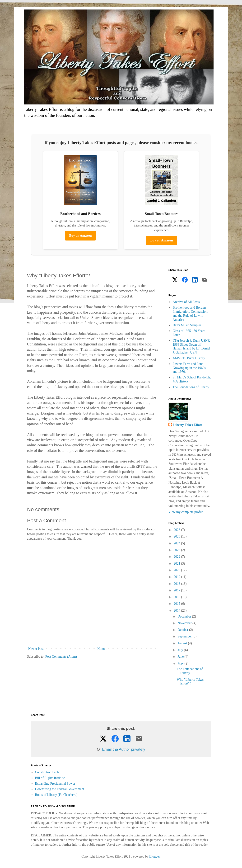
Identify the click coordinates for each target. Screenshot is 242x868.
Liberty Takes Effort (188, 425)
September (185, 636)
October (183, 630)
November (185, 623)
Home (101, 649)
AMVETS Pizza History (189, 358)
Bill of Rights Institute (50, 778)
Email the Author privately (123, 749)
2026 (177, 530)
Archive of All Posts (186, 302)
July (181, 650)
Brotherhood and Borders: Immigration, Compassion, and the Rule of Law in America (191, 314)
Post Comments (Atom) (61, 657)
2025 (177, 536)
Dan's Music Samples (187, 325)
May (181, 663)
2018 (177, 584)
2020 (177, 570)
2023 (177, 550)
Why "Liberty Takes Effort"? (190, 682)
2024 (177, 543)
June (181, 657)
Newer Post (36, 649)
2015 (177, 604)
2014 (177, 611)
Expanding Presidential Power (55, 784)
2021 (177, 564)
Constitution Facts (47, 772)
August (183, 643)
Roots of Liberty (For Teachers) (56, 795)
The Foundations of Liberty (191, 387)
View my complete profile (186, 512)
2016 (177, 597)
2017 (177, 590)
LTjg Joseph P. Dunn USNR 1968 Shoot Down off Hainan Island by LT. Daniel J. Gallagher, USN (191, 347)
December (185, 616)
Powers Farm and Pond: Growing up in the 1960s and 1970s (189, 368)
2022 (177, 557)
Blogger (154, 856)
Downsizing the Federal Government (60, 789)
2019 (177, 577)
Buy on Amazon (81, 236)
